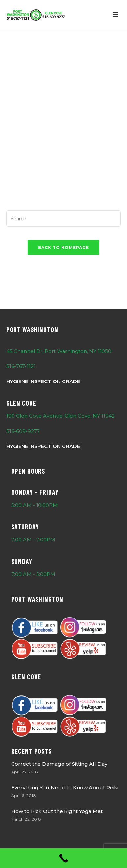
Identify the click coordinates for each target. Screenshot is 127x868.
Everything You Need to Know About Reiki (65, 788)
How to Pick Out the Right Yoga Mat (57, 811)
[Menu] (117, 15)
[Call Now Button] (63, 858)
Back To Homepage (63, 247)
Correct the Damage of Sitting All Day (59, 764)
